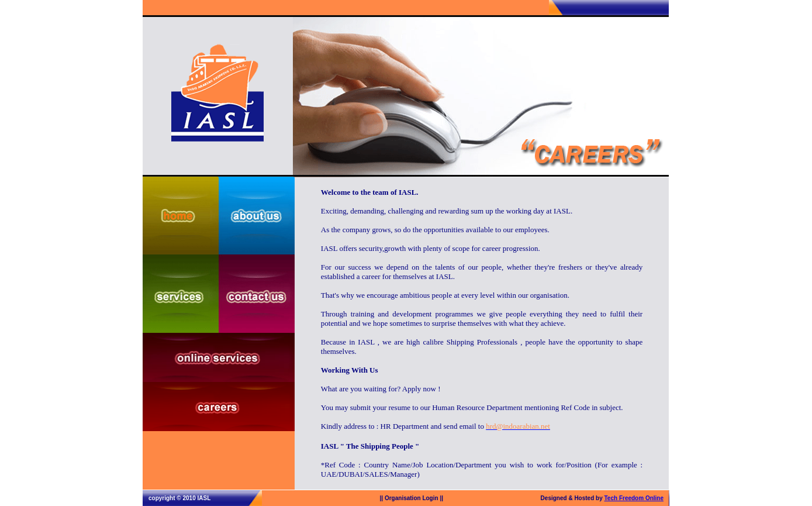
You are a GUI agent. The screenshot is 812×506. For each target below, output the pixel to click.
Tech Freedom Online (634, 498)
